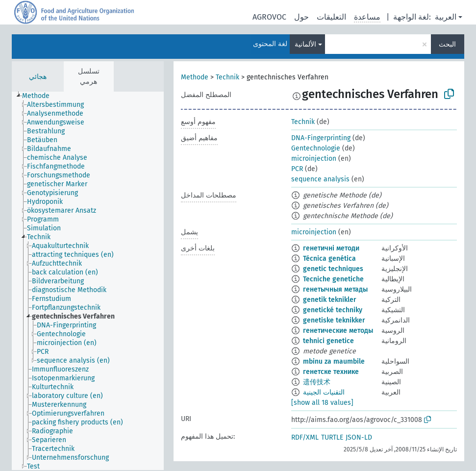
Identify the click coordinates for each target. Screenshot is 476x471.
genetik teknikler (330, 300)
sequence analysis (320, 179)
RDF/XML (305, 437)
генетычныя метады (335, 289)
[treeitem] (40, 96)
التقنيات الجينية (324, 392)
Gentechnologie (316, 148)
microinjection (314, 159)
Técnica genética (329, 259)
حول (301, 17)
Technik (227, 77)
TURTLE (332, 437)
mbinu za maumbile (334, 361)
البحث (447, 44)
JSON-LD (359, 437)
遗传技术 (317, 382)
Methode (195, 77)
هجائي (38, 77)
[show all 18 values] (322, 403)
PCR (297, 169)
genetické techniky (333, 310)
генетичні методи (331, 248)
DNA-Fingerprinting (321, 138)
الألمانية (305, 44)
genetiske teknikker (334, 320)
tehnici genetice (328, 341)
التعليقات (331, 17)
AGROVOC (269, 17)
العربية (446, 17)
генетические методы (338, 331)
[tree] (88, 281)
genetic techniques (333, 269)
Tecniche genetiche (333, 279)
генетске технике (331, 372)
